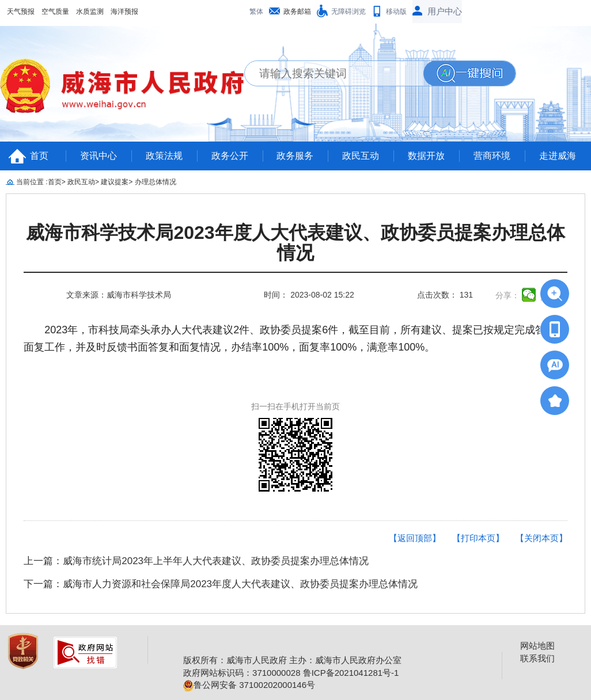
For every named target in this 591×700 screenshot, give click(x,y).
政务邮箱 (297, 12)
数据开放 (426, 156)
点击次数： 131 (445, 295)
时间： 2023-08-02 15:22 (309, 295)
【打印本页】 (478, 538)
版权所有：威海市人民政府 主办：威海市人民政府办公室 (292, 660)
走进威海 (558, 156)
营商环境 (492, 156)
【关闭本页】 (541, 538)
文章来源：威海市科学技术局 (119, 295)
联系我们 (537, 658)
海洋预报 (124, 12)
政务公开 (230, 156)
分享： (507, 295)
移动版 (396, 12)
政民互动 (361, 156)
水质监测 (90, 12)
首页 (39, 156)
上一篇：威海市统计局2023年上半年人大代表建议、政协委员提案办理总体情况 (196, 561)
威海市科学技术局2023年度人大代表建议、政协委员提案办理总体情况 (295, 243)
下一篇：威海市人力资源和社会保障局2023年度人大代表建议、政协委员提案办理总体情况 (221, 584)
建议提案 (115, 182)
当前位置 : (32, 182)
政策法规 (164, 156)
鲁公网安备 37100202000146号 (249, 685)
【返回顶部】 (415, 538)
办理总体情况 (156, 182)
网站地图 (537, 646)
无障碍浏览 (348, 12)
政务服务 (295, 156)
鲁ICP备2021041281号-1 (351, 673)
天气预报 (21, 12)
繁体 (256, 12)
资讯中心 (99, 156)
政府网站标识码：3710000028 (242, 673)
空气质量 (55, 12)
